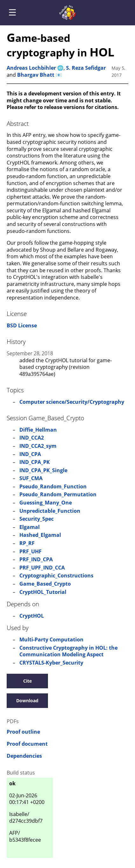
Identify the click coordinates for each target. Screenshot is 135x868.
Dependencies (24, 756)
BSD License (22, 325)
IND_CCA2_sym (38, 446)
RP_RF (27, 543)
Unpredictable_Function (50, 511)
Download (27, 701)
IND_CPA (30, 454)
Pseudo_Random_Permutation (58, 494)
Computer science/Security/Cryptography (72, 402)
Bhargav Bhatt (36, 75)
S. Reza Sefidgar (86, 68)
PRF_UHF (30, 551)
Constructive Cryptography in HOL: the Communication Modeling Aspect (68, 651)
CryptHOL (32, 616)
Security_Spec (37, 519)
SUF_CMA (31, 478)
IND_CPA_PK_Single (43, 470)
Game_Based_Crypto (45, 584)
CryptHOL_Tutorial (43, 592)
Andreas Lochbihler (31, 68)
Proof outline (23, 732)
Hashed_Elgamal (40, 535)
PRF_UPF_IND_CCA (42, 568)
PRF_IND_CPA (36, 559)
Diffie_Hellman (38, 430)
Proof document (27, 744)
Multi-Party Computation (51, 640)
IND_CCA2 (32, 438)
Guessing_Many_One (46, 503)
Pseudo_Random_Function (53, 486)
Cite (27, 681)
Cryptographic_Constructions (56, 575)
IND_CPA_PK (35, 462)
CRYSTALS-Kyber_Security (51, 663)
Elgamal (30, 527)
